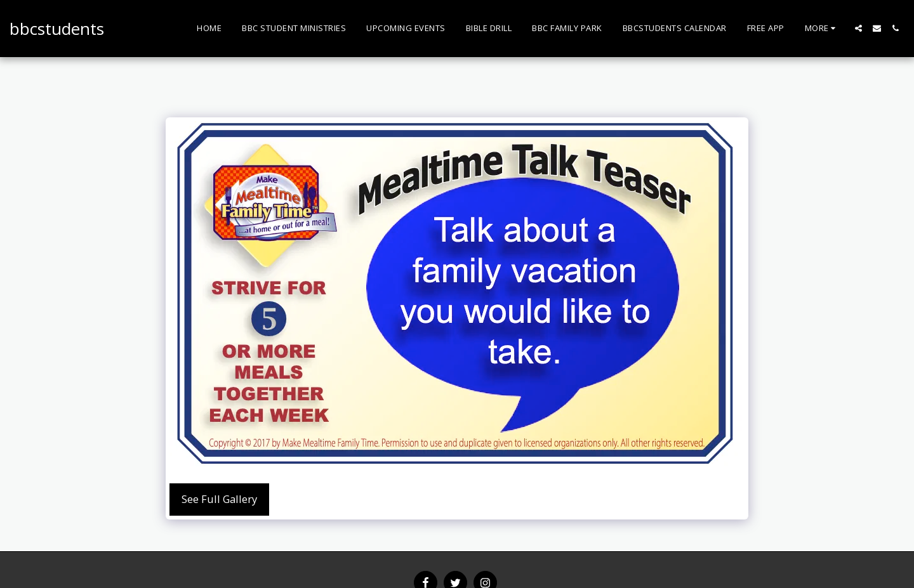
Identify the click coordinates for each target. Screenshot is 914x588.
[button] (858, 28)
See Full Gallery (219, 499)
